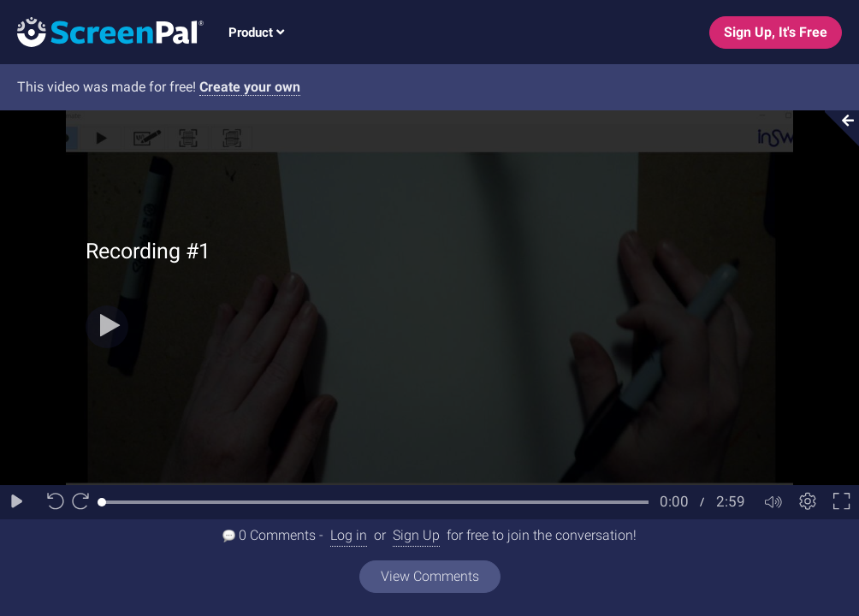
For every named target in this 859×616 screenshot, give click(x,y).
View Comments (430, 576)
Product (256, 33)
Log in (349, 535)
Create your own (250, 87)
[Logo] (102, 31)
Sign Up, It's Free (776, 32)
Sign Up (416, 535)
